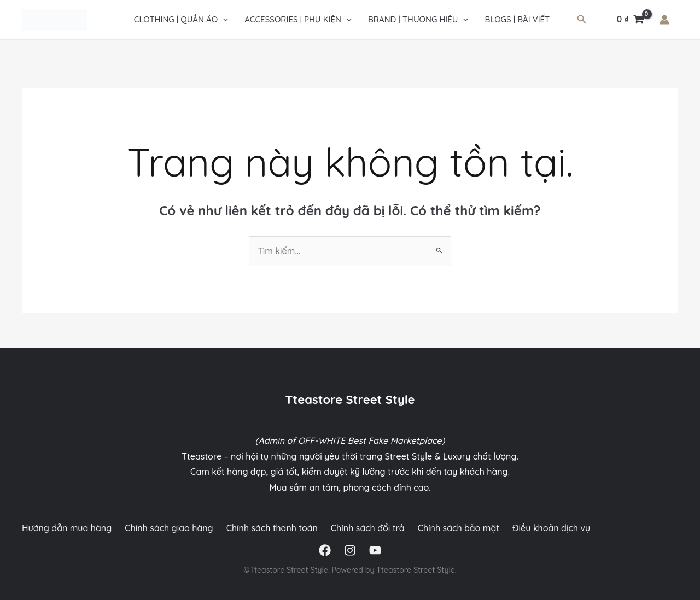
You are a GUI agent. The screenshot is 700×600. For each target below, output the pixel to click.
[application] (223, 20)
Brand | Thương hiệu (418, 20)
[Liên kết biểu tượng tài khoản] (664, 20)
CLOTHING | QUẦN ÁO (181, 20)
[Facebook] (325, 550)
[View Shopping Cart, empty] (630, 20)
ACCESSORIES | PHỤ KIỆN (298, 20)
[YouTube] (375, 550)
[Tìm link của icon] (582, 20)
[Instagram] (350, 550)
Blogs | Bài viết (517, 19)
